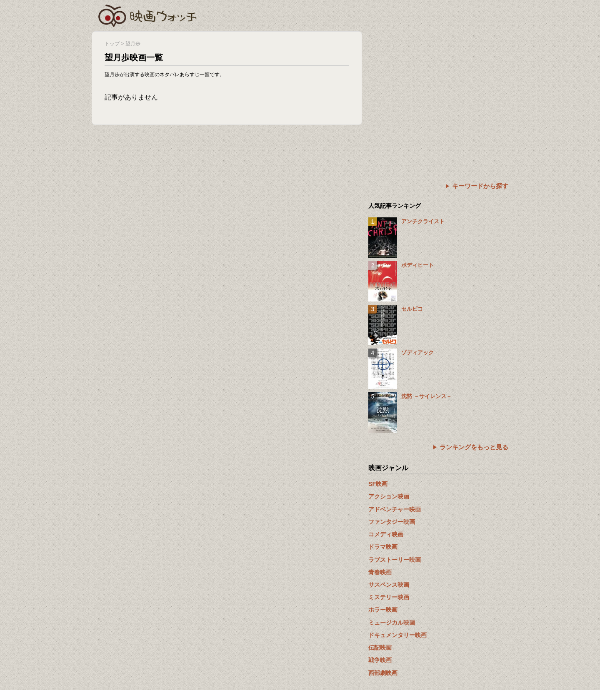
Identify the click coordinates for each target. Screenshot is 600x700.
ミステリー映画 (389, 597)
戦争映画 (380, 660)
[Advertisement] (438, 90)
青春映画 (380, 572)
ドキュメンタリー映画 (397, 635)
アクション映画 (389, 496)
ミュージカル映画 (392, 623)
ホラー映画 (383, 610)
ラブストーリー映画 (395, 560)
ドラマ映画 (383, 547)
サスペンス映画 (389, 585)
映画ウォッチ (148, 15)
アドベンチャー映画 (395, 509)
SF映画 (378, 484)
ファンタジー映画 (392, 522)
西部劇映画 (383, 673)
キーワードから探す (480, 186)
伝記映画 (380, 648)
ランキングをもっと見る (474, 447)
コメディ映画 (386, 534)
